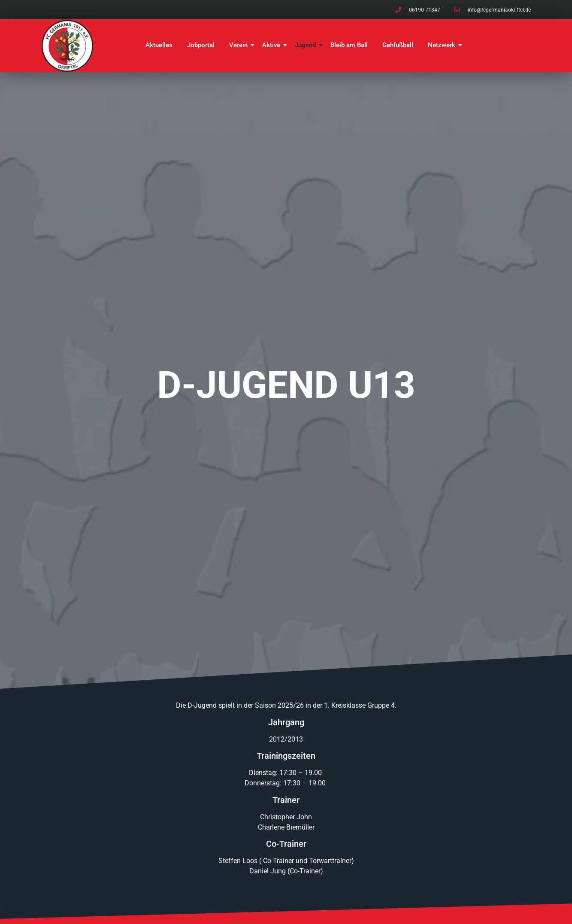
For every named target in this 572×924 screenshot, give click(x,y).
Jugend (307, 45)
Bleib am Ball (349, 45)
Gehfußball (398, 45)
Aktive (273, 45)
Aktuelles (159, 45)
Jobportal (201, 45)
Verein (240, 45)
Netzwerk (443, 45)
